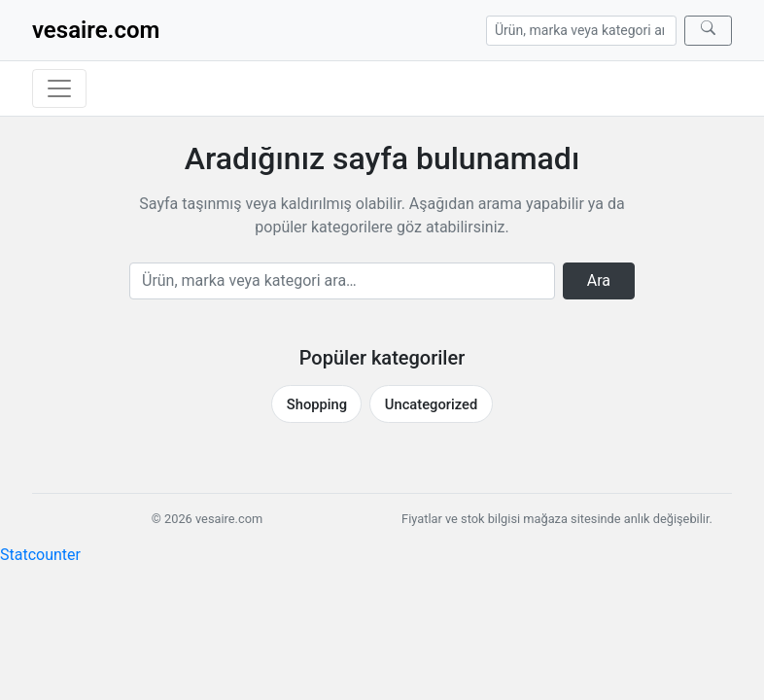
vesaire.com (96, 30)
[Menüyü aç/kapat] (59, 88)
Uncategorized (431, 404)
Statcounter (40, 555)
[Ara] (708, 31)
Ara (599, 280)
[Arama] (581, 31)
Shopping (317, 404)
